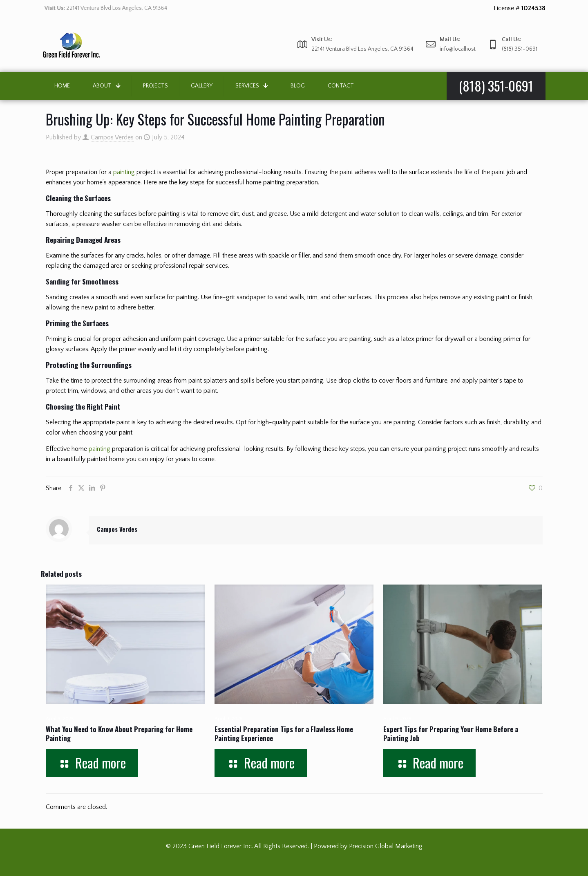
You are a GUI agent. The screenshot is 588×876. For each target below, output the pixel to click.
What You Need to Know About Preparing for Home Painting (119, 734)
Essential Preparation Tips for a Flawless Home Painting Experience (284, 734)
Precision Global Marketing (386, 846)
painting (124, 172)
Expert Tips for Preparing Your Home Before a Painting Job (451, 734)
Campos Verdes (112, 137)
